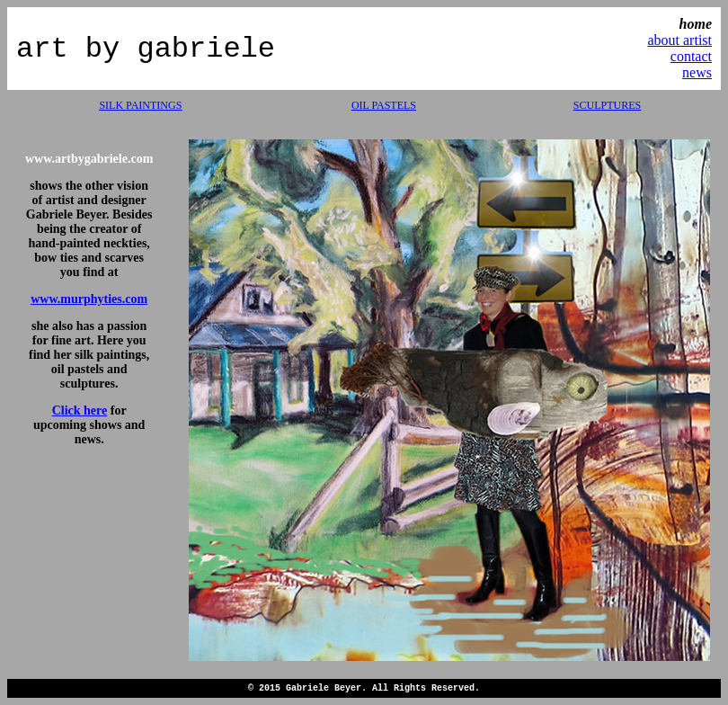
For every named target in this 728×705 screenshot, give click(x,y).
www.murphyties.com (89, 299)
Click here (80, 411)
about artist (679, 40)
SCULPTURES (607, 105)
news (697, 72)
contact (691, 56)
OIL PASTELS (384, 105)
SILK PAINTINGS (140, 105)
